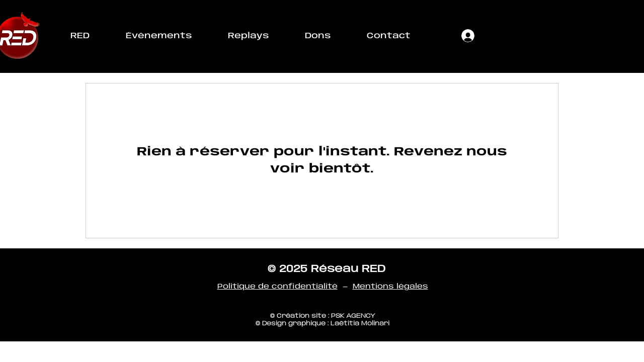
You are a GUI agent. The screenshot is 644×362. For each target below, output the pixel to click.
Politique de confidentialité (277, 287)
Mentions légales (390, 287)
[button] (80, 36)
